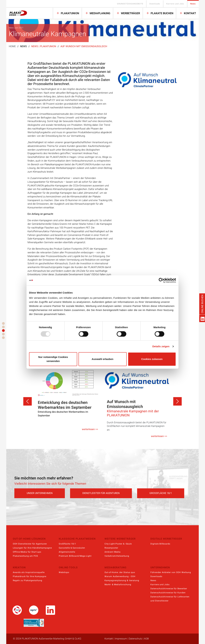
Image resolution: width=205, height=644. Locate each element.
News (193, 4)
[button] (28, 401)
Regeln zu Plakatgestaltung (28, 580)
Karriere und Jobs (175, 4)
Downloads (155, 4)
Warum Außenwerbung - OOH (120, 576)
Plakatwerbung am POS (25, 556)
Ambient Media (113, 552)
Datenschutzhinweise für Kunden (168, 593)
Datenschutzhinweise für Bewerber (169, 589)
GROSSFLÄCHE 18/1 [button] (161, 493)
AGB (146, 639)
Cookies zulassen (152, 359)
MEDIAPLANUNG (100, 13)
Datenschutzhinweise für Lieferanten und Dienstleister (170, 599)
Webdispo (64, 572)
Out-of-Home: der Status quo (120, 572)
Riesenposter (111, 548)
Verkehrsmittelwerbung (117, 556)
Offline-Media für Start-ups (27, 552)
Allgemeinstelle (67, 552)
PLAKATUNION (70, 13)
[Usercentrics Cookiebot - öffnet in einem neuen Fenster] (161, 280)
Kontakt (190, 13)
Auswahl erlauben (102, 359)
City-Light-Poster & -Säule (118, 544)
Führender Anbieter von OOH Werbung (171, 572)
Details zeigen (161, 346)
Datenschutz (136, 639)
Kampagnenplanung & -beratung (122, 580)
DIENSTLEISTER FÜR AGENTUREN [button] (101, 493)
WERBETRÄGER (130, 13)
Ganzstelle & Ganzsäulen (72, 548)
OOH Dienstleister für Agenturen (30, 544)
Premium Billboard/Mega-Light (75, 556)
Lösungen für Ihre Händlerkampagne (32, 548)
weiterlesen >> (90, 429)
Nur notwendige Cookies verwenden (53, 359)
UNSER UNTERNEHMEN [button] (40, 493)
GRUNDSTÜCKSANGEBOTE (130, 4)
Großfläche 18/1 (67, 544)
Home (12, 46)
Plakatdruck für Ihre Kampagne (30, 576)
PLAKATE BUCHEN (162, 13)
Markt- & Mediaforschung (118, 585)
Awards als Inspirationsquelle (29, 572)
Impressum (121, 639)
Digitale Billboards (160, 544)
